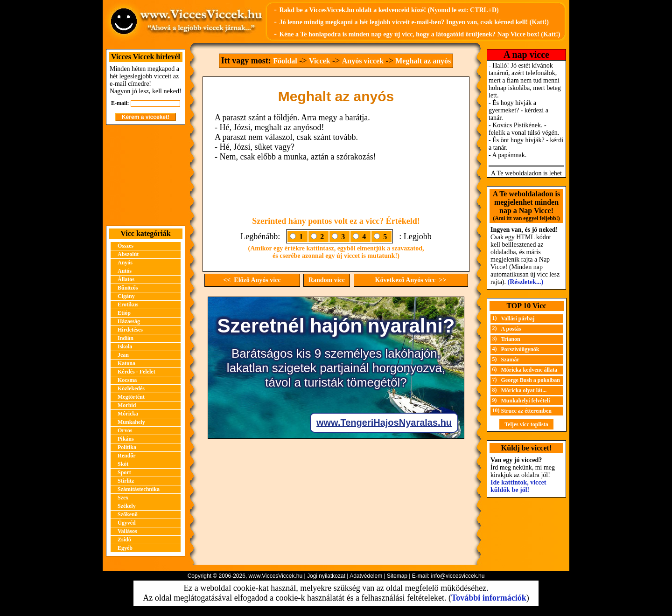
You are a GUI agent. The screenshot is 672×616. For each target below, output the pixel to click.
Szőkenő (128, 514)
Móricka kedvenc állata (529, 370)
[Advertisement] (146, 175)
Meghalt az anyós (423, 61)
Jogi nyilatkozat (326, 576)
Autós (125, 271)
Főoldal (285, 61)
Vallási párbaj (518, 318)
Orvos (125, 430)
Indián (126, 338)
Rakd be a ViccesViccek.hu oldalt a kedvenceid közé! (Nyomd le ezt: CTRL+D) (389, 10)
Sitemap (397, 576)
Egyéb (125, 548)
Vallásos (127, 531)
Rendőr (127, 456)
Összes (126, 246)
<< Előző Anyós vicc (252, 280)
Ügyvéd (127, 523)
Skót (123, 464)
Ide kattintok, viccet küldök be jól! (518, 486)
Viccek (320, 61)
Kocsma (127, 380)
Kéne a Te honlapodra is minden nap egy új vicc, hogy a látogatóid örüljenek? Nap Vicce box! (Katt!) (420, 34)
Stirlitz (126, 481)
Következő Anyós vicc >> (411, 280)
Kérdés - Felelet (136, 372)
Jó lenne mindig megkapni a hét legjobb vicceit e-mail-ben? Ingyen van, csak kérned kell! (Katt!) (414, 22)
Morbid (127, 405)
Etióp (124, 313)
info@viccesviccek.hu (458, 576)
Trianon (511, 339)
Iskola (125, 346)
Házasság (129, 321)
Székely (127, 506)
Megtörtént (131, 397)
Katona (126, 363)
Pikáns (126, 439)
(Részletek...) (526, 282)
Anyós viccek (363, 61)
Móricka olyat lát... (524, 390)
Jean (123, 355)
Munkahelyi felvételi (526, 401)
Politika (127, 447)
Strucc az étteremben (526, 411)
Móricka (128, 414)
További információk (489, 598)
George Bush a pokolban (531, 380)
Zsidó (124, 540)
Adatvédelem (366, 576)
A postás (511, 329)
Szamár (510, 360)
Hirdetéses (130, 330)
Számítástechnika (139, 489)
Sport (124, 472)
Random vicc (327, 280)
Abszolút (128, 254)
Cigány (126, 296)
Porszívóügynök (520, 349)
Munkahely (131, 422)
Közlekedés (131, 388)
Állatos (126, 279)
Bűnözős (128, 288)
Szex (123, 498)
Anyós (125, 263)
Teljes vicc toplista (526, 424)
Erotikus (128, 305)
